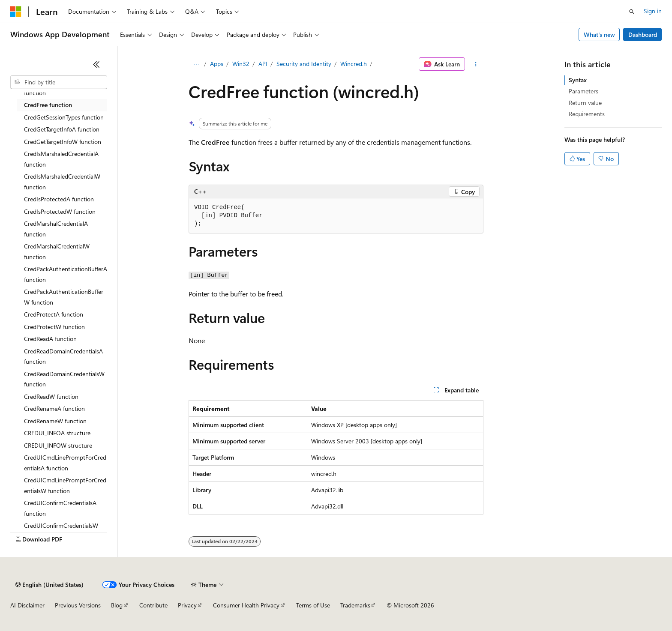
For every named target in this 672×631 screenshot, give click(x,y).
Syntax (578, 80)
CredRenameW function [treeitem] (55, 421)
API (263, 64)
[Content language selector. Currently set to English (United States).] (49, 585)
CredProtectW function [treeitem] (54, 327)
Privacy (187, 605)
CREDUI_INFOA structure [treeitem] (57, 433)
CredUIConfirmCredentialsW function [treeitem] (61, 531)
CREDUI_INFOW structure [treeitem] (58, 445)
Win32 (241, 64)
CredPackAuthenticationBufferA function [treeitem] (66, 274)
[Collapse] (96, 64)
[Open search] (632, 12)
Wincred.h (354, 64)
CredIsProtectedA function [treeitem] (59, 199)
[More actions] (476, 64)
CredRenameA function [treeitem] (54, 408)
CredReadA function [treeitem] (50, 339)
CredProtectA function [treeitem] (54, 314)
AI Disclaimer (27, 605)
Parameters (583, 91)
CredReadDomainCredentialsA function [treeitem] (63, 356)
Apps (217, 64)
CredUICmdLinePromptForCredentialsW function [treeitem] (65, 485)
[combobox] (59, 82)
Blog (117, 605)
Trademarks (355, 605)
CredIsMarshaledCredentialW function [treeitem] (62, 182)
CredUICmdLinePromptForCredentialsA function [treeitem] (65, 463)
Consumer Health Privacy (246, 605)
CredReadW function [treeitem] (51, 396)
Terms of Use (313, 605)
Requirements (587, 114)
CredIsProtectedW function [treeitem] (60, 211)
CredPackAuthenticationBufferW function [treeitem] (64, 297)
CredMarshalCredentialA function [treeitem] (56, 229)
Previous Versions (78, 605)
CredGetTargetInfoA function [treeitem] (62, 129)
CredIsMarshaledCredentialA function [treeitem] (61, 159)
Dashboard (643, 34)
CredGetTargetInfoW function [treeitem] (63, 142)
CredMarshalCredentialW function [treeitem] (57, 251)
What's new (599, 34)
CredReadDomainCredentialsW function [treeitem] (64, 379)
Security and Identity (304, 64)
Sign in (653, 11)
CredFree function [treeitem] (48, 105)
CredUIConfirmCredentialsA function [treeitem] (60, 508)
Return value (585, 103)
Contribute (153, 605)
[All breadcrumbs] (196, 64)
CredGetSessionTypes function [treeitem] (64, 117)
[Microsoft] (16, 12)
